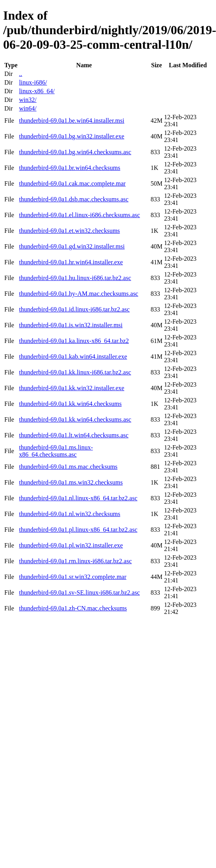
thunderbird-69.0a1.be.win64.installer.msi (71, 121)
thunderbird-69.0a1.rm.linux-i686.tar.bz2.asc (75, 561)
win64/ (27, 108)
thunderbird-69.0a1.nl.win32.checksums (70, 514)
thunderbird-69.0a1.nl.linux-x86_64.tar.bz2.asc (78, 498)
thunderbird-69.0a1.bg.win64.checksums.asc (75, 152)
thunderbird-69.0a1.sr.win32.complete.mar (72, 577)
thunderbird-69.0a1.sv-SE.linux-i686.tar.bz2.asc (79, 592)
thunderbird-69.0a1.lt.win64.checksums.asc (74, 435)
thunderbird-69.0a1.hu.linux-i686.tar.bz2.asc (75, 278)
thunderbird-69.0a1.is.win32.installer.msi (71, 325)
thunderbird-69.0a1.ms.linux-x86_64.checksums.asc (56, 451)
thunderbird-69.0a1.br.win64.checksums (70, 168)
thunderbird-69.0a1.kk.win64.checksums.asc (75, 419)
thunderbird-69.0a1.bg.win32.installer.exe (71, 136)
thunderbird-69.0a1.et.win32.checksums (69, 231)
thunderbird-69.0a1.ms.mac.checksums (68, 467)
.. (20, 74)
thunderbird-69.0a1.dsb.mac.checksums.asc (74, 199)
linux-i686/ (33, 82)
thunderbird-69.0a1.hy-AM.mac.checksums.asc (78, 294)
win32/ (27, 100)
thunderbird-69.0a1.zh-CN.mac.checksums (73, 608)
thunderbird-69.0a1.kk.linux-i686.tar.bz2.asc (75, 372)
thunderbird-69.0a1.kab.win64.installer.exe (73, 357)
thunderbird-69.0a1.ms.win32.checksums (71, 482)
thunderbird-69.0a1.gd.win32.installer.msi (72, 246)
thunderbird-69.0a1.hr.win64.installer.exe (71, 262)
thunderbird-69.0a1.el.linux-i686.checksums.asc (79, 215)
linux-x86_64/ (37, 91)
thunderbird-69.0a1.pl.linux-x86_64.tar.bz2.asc (78, 530)
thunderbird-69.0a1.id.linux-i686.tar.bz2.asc (74, 309)
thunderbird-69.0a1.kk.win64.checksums (70, 404)
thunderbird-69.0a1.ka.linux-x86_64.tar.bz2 (74, 341)
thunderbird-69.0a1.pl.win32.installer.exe (71, 545)
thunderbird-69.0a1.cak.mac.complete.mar (72, 183)
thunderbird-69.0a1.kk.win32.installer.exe (71, 388)
